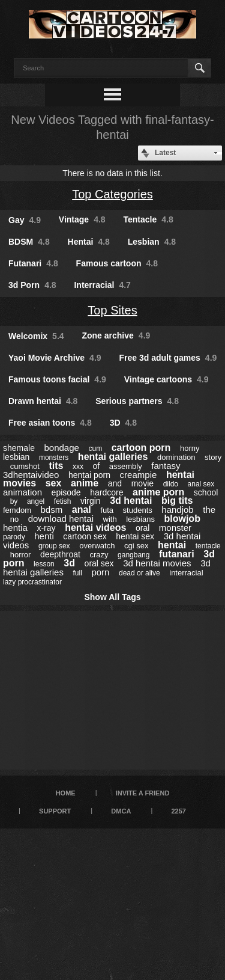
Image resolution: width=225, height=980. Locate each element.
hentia (15, 528)
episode (66, 492)
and (115, 483)
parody (14, 537)
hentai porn (89, 475)
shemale (19, 448)
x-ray (46, 528)
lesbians (140, 519)
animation (22, 492)
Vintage (82, 219)
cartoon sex (85, 536)
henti (44, 536)
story (213, 457)
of (97, 466)
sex (54, 483)
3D (123, 423)
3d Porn (32, 285)
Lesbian (152, 242)
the (209, 510)
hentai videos (95, 528)
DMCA (121, 811)
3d (69, 563)
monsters (54, 458)
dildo (171, 484)
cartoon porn (141, 448)
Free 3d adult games (168, 358)
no (14, 519)
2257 (178, 811)
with (110, 519)
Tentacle (148, 219)
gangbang (133, 555)
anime (85, 483)
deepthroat (60, 554)
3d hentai (131, 501)
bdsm (52, 510)
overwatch (97, 546)
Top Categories (112, 194)
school (206, 492)
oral (142, 528)
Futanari (33, 263)
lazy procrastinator (32, 582)
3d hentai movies (157, 563)
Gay (25, 220)
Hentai (89, 242)
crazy (99, 555)
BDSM (29, 242)
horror (21, 555)
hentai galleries (113, 457)
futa (107, 510)
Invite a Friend (143, 793)
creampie (139, 475)
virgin (90, 501)
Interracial (102, 285)
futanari (177, 554)
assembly (126, 466)
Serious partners (137, 401)
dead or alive (139, 573)
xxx (78, 467)
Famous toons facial (57, 379)
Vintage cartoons (166, 379)
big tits (177, 501)
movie (142, 483)
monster (175, 528)
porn (100, 572)
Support (55, 811)
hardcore (106, 492)
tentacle (208, 546)
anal (82, 510)
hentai (172, 545)
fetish (63, 501)
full (77, 573)
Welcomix (36, 336)
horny (190, 448)
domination (176, 457)
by (14, 501)
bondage (61, 448)
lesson (44, 564)
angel (36, 501)
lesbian (16, 457)
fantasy (166, 466)
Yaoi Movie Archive (55, 358)
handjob (177, 510)
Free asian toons (50, 423)
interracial (186, 573)
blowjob (182, 519)
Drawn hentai (43, 401)
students (138, 510)
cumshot (25, 466)
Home (66, 793)
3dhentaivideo (31, 475)
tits (56, 466)
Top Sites (112, 310)
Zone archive (116, 335)
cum (95, 449)
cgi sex (136, 546)
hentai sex (135, 536)
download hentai (61, 519)
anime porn (158, 492)
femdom (17, 510)
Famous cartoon (117, 263)
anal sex (201, 484)
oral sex (99, 563)
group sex (54, 546)
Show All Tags (112, 597)
